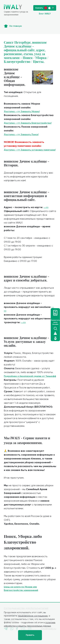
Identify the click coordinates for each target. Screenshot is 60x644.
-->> (46, 207)
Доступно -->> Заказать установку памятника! (30, 150)
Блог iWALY (45, 14)
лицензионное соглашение (33, 616)
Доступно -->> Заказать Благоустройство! (28, 123)
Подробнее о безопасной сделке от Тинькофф (30, 376)
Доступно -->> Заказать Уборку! (22, 111)
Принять (30, 635)
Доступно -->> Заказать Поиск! (21, 135)
